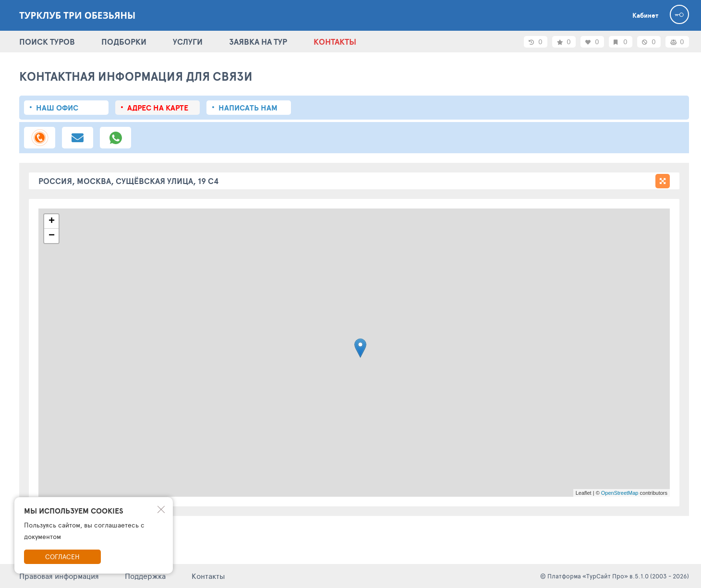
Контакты (208, 576)
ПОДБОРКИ (124, 42)
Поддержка (145, 576)
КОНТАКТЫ (335, 42)
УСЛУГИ (188, 42)
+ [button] (52, 221)
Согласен (62, 557)
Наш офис (57, 108)
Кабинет (645, 15)
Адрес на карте (158, 108)
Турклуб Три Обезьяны (77, 15)
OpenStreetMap (620, 493)
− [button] (52, 236)
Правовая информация (59, 576)
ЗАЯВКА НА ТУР (258, 42)
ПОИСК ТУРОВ (47, 42)
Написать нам (248, 108)
